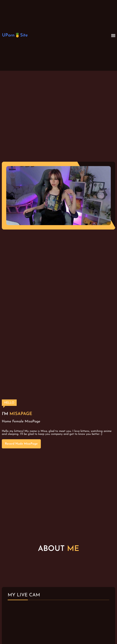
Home (6, 422)
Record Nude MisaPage (21, 444)
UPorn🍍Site (15, 35)
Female (18, 422)
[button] (113, 35)
